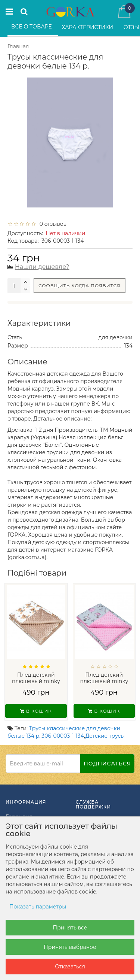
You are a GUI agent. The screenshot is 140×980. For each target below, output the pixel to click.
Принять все (70, 928)
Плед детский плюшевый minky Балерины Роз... (104, 681)
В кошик (36, 711)
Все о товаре (32, 27)
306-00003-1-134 (63, 736)
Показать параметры (38, 907)
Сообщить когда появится (80, 286)
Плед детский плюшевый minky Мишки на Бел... (36, 681)
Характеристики (88, 27)
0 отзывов (52, 224)
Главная (18, 46)
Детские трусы (105, 736)
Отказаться (70, 967)
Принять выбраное (70, 947)
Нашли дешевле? (42, 267)
